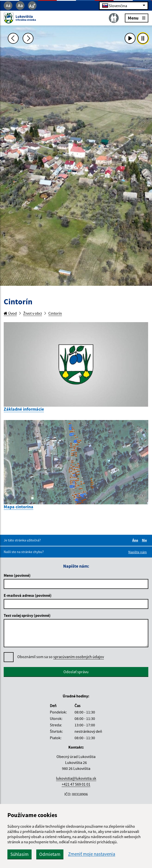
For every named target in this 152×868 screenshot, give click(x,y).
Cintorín (55, 313)
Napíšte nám (138, 552)
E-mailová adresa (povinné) (28, 595)
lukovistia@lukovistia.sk (76, 778)
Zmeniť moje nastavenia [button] (92, 854)
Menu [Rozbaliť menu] (137, 18)
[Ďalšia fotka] (28, 38)
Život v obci (33, 313)
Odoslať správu (76, 672)
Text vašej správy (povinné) (27, 615)
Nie (145, 540)
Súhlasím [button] (19, 854)
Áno (136, 540)
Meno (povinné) (17, 575)
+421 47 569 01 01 (76, 784)
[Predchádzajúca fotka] (13, 38)
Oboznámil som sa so (61, 657)
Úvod (10, 313)
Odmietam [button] (50, 854)
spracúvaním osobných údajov (79, 657)
